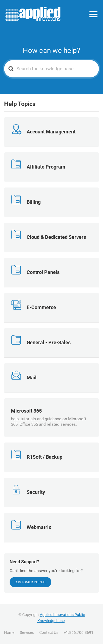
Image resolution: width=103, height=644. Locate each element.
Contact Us (49, 632)
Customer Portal (30, 582)
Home (9, 632)
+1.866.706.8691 (79, 632)
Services (27, 632)
